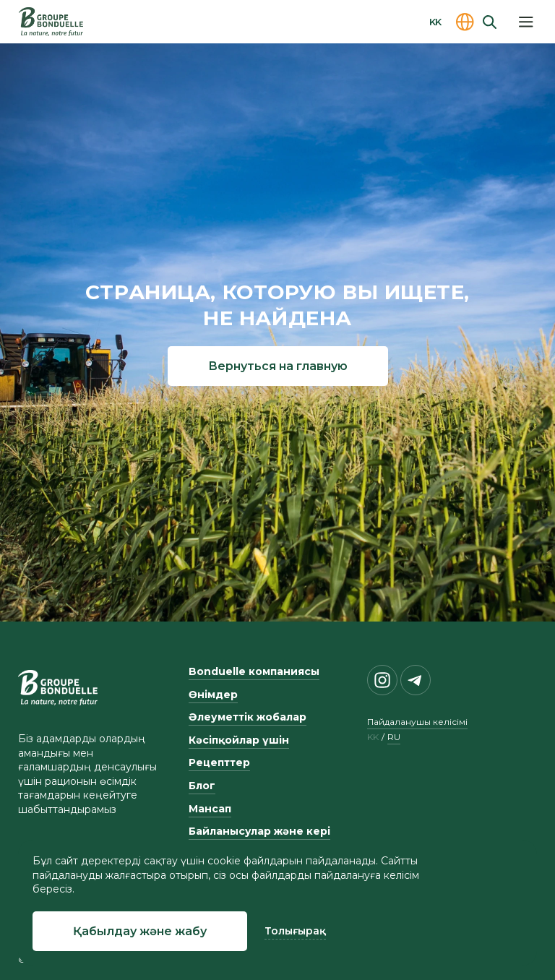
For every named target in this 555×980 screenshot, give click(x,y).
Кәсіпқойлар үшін (239, 740)
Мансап (210, 809)
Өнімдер (213, 695)
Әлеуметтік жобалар (248, 717)
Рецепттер (219, 762)
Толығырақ (295, 931)
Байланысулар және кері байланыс (259, 838)
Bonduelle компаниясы (254, 671)
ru (394, 737)
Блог (202, 786)
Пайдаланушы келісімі (417, 722)
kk (373, 737)
